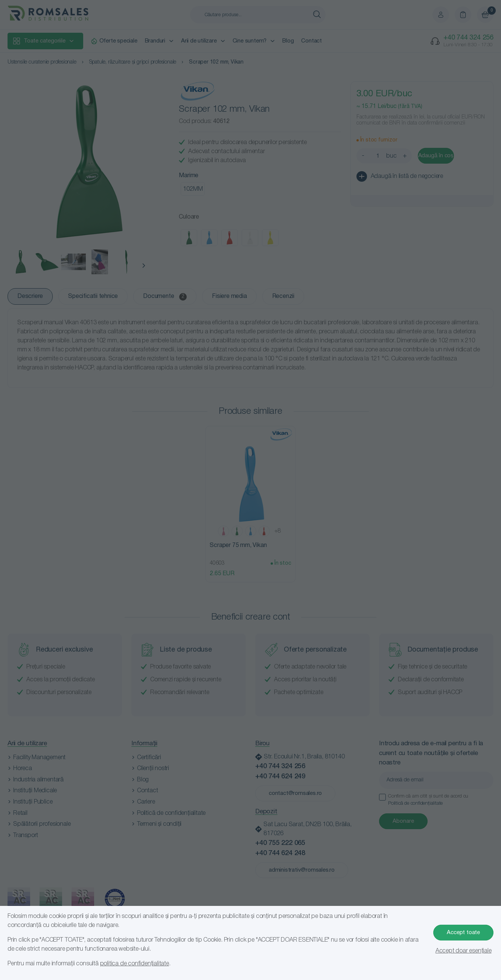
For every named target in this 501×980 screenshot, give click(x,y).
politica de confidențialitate (135, 964)
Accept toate (463, 933)
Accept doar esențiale (464, 951)
